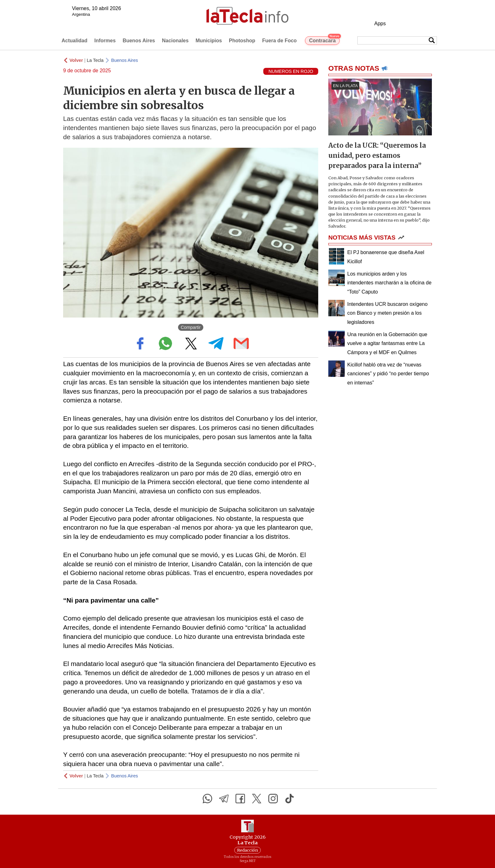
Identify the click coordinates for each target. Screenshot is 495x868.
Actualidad (75, 41)
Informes (105, 41)
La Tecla (95, 60)
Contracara (324, 40)
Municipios (209, 41)
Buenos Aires (139, 41)
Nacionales (175, 41)
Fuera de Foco (280, 41)
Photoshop (242, 41)
